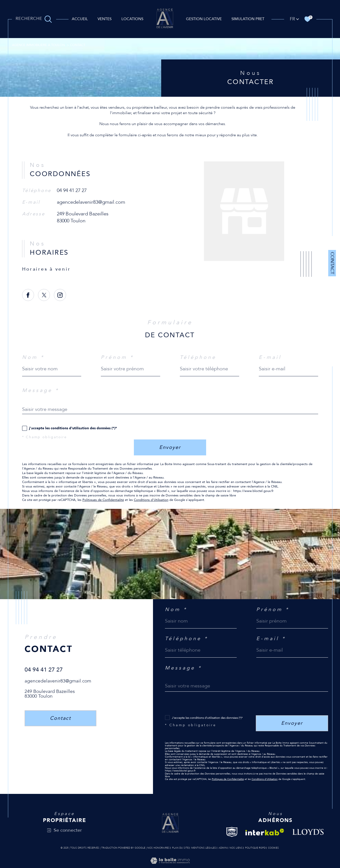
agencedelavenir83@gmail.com (91, 202)
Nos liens (236, 848)
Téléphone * (187, 639)
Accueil (80, 19)
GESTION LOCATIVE (204, 19)
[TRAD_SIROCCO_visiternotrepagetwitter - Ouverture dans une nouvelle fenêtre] (44, 295)
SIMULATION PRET (248, 19)
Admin (223, 848)
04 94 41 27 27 (72, 190)
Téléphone (198, 357)
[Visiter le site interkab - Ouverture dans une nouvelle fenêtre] (265, 832)
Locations (132, 19)
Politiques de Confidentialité (103, 500)
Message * (41, 390)
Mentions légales (204, 848)
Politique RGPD (255, 848)
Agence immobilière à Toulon (38, 45)
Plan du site (180, 848)
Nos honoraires (158, 848)
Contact (332, 263)
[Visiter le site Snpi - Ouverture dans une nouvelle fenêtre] (232, 832)
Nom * (33, 357)
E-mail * (271, 639)
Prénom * (117, 357)
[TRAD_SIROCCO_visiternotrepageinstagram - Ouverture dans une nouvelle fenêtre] (60, 295)
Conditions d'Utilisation (151, 500)
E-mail (270, 357)
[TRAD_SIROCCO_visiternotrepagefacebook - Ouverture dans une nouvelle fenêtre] (28, 295)
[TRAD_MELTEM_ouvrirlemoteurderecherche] (34, 19)
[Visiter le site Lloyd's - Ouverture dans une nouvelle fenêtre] (308, 832)
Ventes (105, 19)
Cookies (273, 848)
